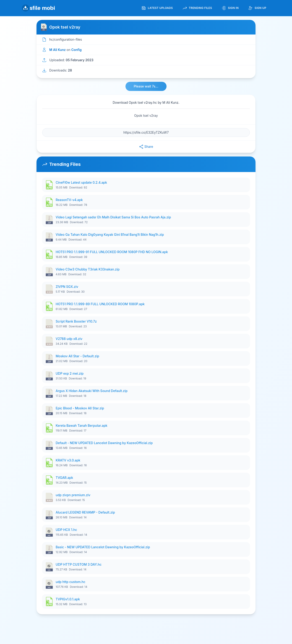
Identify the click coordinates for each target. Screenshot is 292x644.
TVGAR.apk (64, 478)
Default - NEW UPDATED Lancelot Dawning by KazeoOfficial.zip (104, 443)
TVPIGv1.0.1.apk (68, 599)
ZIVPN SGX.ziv (67, 287)
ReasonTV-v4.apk (69, 200)
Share (146, 147)
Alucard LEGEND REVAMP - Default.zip (85, 512)
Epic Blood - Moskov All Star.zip (80, 408)
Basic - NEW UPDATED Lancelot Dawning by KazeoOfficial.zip (103, 547)
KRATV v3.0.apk (68, 460)
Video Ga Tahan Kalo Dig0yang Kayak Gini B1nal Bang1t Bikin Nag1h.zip (110, 235)
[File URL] (146, 133)
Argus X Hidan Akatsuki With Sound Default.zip (92, 391)
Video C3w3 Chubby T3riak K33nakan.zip (88, 269)
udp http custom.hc (70, 582)
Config (76, 50)
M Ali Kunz (57, 50)
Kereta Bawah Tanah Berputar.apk (82, 425)
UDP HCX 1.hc (66, 530)
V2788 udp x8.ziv (69, 339)
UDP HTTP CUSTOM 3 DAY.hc (79, 564)
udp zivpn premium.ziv (73, 495)
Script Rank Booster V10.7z (76, 321)
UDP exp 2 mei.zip (70, 373)
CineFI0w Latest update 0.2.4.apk (81, 182)
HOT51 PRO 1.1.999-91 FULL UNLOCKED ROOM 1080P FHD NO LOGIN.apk (112, 252)
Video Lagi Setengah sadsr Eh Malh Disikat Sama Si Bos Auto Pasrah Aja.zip (113, 217)
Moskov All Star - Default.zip (77, 356)
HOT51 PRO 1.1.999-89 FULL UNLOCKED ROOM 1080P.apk (100, 304)
